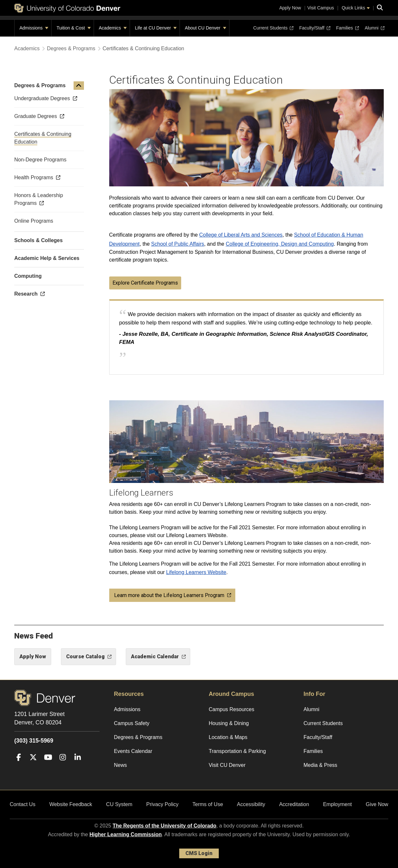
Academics (113, 28)
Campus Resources (232, 709)
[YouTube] (48, 767)
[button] (79, 86)
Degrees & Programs (71, 48)
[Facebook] (19, 767)
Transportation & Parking (237, 751)
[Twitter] (33, 767)
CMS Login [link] (199, 853)
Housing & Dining (229, 723)
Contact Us (23, 804)
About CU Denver (205, 28)
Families (347, 28)
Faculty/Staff (315, 28)
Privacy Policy (162, 804)
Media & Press (321, 765)
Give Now (377, 804)
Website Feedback (71, 804)
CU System (119, 804)
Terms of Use (208, 804)
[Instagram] (63, 767)
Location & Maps (228, 737)
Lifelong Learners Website (196, 572)
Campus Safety (132, 723)
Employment (338, 804)
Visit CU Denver (227, 765)
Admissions (34, 28)
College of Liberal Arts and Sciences (241, 235)
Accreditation (294, 804)
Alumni (374, 28)
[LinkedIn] (78, 767)
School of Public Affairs (177, 244)
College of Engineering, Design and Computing (280, 244)
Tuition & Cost (73, 28)
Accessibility (251, 804)
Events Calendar (133, 751)
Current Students (273, 28)
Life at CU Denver (156, 28)
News (121, 765)
